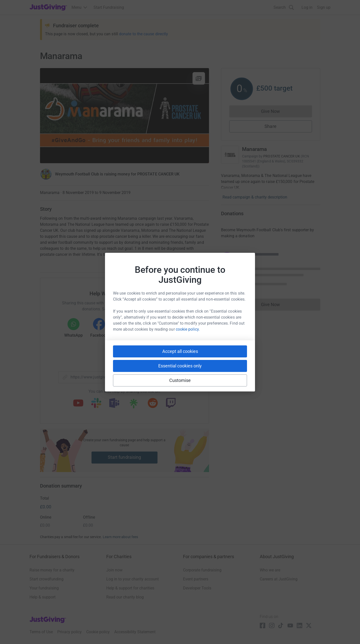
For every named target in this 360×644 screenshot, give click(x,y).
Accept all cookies (180, 351)
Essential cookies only (180, 366)
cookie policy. (188, 329)
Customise (180, 380)
